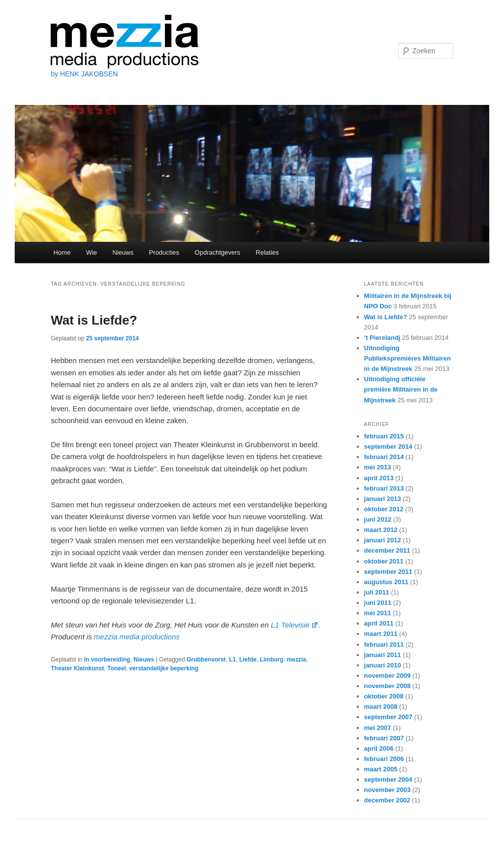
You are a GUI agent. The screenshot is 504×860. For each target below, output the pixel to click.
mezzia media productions (137, 637)
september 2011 (388, 572)
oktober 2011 (384, 561)
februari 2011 (384, 645)
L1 (232, 660)
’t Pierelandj (382, 338)
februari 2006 (384, 759)
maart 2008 (381, 707)
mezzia (297, 660)
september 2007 (388, 717)
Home (62, 252)
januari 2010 (383, 665)
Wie (92, 252)
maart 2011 (381, 634)
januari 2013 (383, 499)
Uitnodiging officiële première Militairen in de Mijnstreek (401, 389)
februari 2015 (384, 436)
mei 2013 (378, 467)
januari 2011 (383, 655)
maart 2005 (381, 769)
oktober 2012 (384, 509)
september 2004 (388, 779)
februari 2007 (384, 738)
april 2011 (379, 623)
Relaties (268, 252)
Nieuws (123, 252)
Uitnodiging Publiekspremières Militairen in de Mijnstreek (408, 358)
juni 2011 (378, 603)
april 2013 (379, 478)
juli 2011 (377, 592)
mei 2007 (378, 728)
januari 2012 (383, 540)
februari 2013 (384, 488)
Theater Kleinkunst (77, 668)
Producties (164, 252)
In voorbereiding (107, 660)
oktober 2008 (384, 696)
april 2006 (379, 748)
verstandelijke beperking (164, 668)
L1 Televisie (295, 625)
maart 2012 (381, 530)
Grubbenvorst (206, 660)
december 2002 (387, 800)
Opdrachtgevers (218, 252)
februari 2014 (384, 457)
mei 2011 (378, 613)
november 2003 (388, 790)
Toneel (117, 668)
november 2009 (388, 676)
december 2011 (387, 550)
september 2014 (388, 447)
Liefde (248, 660)
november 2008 (388, 686)
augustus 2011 (386, 582)
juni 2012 (378, 519)
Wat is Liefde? (94, 320)
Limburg (272, 660)
